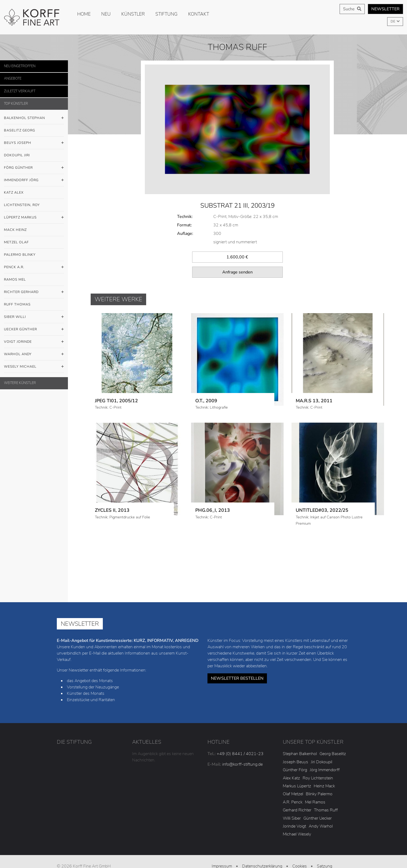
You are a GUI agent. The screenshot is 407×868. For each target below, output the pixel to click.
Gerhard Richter (297, 794)
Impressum (222, 849)
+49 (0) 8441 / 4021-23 (240, 737)
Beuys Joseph (34, 143)
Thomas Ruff (326, 794)
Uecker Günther (34, 330)
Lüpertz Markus (34, 218)
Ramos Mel (15, 280)
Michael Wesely (297, 818)
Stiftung (166, 14)
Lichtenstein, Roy (22, 205)
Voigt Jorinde (34, 342)
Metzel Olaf (16, 242)
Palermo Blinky (20, 255)
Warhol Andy (34, 354)
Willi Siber (292, 802)
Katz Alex (14, 193)
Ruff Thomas (17, 304)
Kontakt (199, 14)
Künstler (133, 14)
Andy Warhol (321, 810)
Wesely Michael (34, 367)
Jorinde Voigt (294, 810)
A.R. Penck (293, 785)
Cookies (300, 849)
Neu (106, 14)
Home (84, 14)
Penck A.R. (34, 267)
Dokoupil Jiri (17, 155)
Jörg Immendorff (325, 753)
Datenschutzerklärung (262, 849)
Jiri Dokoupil (322, 745)
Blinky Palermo (319, 778)
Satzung (325, 849)
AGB (222, 858)
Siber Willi (34, 317)
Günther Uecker (318, 802)
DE (393, 21)
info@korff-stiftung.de (242, 748)
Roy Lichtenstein (318, 761)
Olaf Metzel (293, 778)
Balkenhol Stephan (34, 118)
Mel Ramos (315, 785)
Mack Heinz (15, 230)
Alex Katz (291, 761)
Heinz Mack (324, 769)
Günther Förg (295, 753)
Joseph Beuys (295, 745)
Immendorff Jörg (34, 180)
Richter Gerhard (34, 292)
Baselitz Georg (20, 130)
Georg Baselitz (333, 737)
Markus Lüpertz (297, 769)
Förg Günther (34, 168)
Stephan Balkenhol (300, 737)
